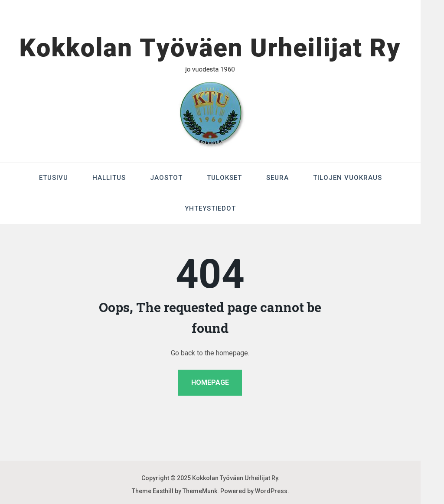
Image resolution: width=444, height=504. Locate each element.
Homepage (210, 382)
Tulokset (224, 178)
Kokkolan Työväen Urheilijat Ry (235, 478)
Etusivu (54, 178)
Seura (277, 178)
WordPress (271, 491)
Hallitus (109, 178)
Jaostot (166, 178)
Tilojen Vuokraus (348, 178)
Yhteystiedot (210, 208)
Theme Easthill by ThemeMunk (175, 491)
